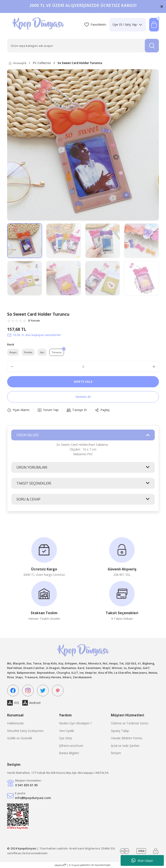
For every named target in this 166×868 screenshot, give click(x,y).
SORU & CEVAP (28, 499)
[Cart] (154, 25)
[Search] (83, 46)
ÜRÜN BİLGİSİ (28, 435)
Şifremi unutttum (71, 746)
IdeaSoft (60, 865)
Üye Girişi (65, 738)
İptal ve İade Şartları (125, 746)
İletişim (116, 753)
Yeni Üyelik (66, 731)
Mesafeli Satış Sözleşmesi (25, 731)
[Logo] (39, 25)
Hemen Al (83, 397)
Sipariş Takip (120, 731)
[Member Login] (128, 25)
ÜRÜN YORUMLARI (32, 467)
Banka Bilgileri (69, 753)
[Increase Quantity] (154, 367)
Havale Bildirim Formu (127, 738)
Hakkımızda (15, 723)
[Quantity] (83, 367)
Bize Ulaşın (142, 860)
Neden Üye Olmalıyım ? (75, 723)
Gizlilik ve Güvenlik (20, 738)
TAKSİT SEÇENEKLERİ (34, 483)
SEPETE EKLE (83, 382)
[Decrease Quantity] (12, 367)
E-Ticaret (74, 865)
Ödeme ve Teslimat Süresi (130, 723)
